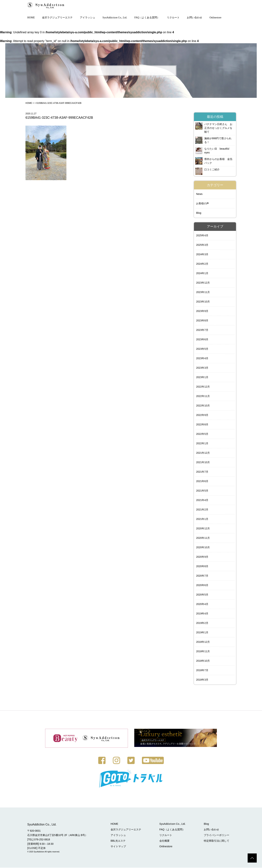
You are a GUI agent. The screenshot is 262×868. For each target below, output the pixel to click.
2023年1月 (202, 378)
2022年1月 (202, 444)
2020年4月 (202, 604)
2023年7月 (202, 330)
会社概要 (164, 841)
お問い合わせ (194, 18)
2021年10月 (203, 463)
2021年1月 (202, 519)
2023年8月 (202, 321)
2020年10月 (203, 548)
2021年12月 (203, 453)
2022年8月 (202, 425)
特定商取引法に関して (217, 841)
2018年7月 (202, 671)
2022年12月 (203, 387)
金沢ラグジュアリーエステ (57, 18)
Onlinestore (215, 18)
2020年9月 (202, 557)
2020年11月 (203, 538)
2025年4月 (202, 236)
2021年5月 (202, 491)
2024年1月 (202, 274)
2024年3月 (202, 255)
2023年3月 (202, 368)
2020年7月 (202, 576)
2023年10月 (203, 302)
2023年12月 (203, 283)
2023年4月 (202, 359)
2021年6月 (202, 482)
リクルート (173, 18)
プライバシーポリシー (217, 835)
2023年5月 (202, 349)
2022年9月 (202, 415)
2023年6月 (202, 340)
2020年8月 (202, 567)
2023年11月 (203, 292)
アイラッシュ (88, 18)
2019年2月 (202, 623)
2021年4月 (202, 500)
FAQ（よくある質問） (147, 18)
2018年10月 (203, 661)
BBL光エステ (118, 841)
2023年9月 (202, 311)
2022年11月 (203, 396)
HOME (31, 18)
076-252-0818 (42, 840)
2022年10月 (203, 406)
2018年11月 (203, 652)
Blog (199, 213)
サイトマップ (118, 847)
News (199, 194)
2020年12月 (203, 529)
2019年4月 (202, 614)
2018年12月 (203, 642)
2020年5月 (202, 595)
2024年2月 (202, 264)
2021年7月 (202, 472)
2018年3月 (202, 680)
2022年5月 (202, 434)
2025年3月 (202, 245)
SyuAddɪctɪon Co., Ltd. (115, 18)
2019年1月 (202, 633)
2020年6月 (202, 586)
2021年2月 (202, 510)
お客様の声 (203, 204)
